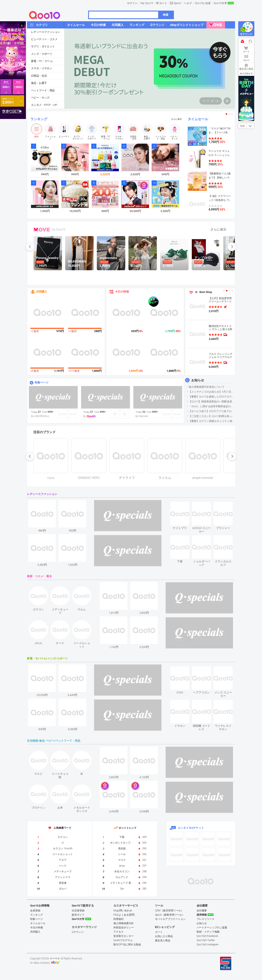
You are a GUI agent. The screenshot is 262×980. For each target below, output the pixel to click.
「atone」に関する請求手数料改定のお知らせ (212, 406)
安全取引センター (124, 936)
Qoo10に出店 (203, 3)
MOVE (42, 230)
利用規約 (118, 919)
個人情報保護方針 (124, 923)
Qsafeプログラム (123, 940)
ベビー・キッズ (40, 98)
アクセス (118, 932)
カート (163, 3)
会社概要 (202, 911)
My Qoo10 (147, 3)
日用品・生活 (39, 76)
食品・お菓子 (39, 83)
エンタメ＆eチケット (191, 828)
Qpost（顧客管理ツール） (170, 915)
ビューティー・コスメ (44, 39)
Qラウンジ (78, 932)
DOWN (250, 126)
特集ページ (42, 383)
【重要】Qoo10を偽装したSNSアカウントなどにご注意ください (212, 397)
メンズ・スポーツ (42, 54)
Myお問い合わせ (123, 911)
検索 (166, 15)
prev (30, 247)
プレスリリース (206, 919)
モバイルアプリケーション (170, 919)
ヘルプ (188, 3)
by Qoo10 (59, 229)
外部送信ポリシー (124, 928)
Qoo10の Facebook (207, 936)
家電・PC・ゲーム (42, 61)
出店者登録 (78, 911)
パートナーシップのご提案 (212, 928)
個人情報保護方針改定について (207, 387)
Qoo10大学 (220, 3)
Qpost (177, 3)
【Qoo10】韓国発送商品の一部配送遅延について (212, 402)
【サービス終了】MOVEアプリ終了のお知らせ (212, 411)
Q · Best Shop (204, 292)
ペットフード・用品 (43, 90)
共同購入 (42, 292)
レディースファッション (45, 32)
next (232, 247)
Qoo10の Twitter (206, 940)
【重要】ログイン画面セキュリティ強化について (212, 421)
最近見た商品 (163, 940)
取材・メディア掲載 (208, 932)
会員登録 (35, 911)
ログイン (132, 3)
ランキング (39, 119)
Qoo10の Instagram (208, 945)
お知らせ (198, 380)
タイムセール (198, 119)
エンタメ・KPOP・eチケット (48, 105)
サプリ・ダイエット (43, 46)
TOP (242, 126)
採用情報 (202, 915)
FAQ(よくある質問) (124, 915)
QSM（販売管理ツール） (169, 911)
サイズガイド (246, 74)
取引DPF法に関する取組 (127, 945)
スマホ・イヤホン (42, 68)
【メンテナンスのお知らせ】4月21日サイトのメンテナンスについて (212, 392)
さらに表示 (176, 119)
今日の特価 (122, 292)
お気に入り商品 (164, 936)
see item (183, 505)
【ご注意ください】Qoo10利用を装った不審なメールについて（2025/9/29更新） (212, 416)
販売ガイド (78, 915)
